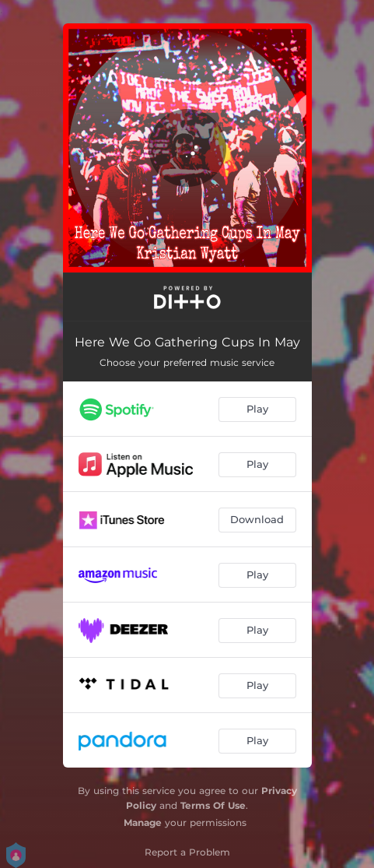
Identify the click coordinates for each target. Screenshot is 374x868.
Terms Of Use (213, 805)
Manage (143, 822)
